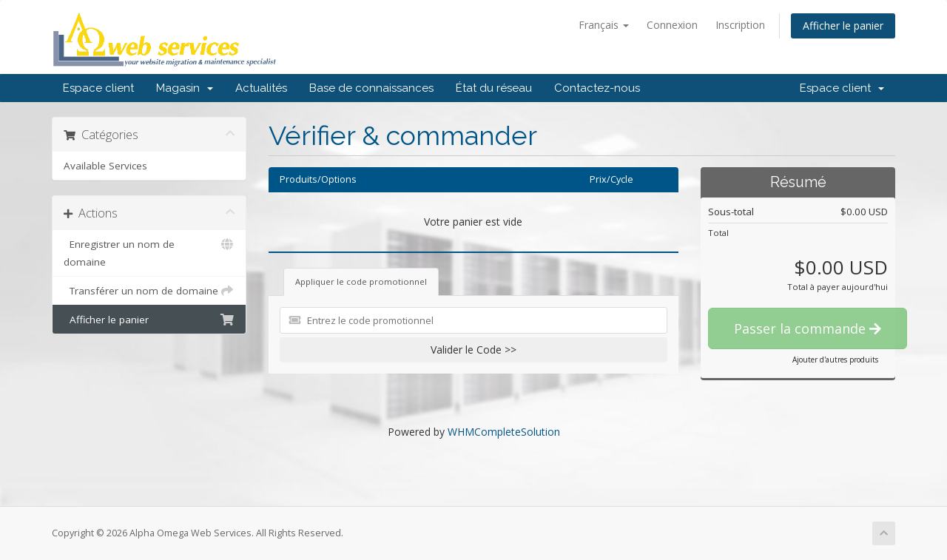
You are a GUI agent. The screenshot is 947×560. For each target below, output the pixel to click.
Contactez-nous (597, 88)
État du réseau (494, 88)
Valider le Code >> (473, 350)
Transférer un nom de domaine (149, 291)
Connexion (672, 25)
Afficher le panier (843, 26)
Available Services (105, 166)
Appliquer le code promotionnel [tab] (361, 281)
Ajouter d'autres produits (835, 360)
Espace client (98, 88)
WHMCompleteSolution (504, 432)
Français (604, 25)
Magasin (185, 88)
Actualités (261, 88)
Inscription (740, 25)
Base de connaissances (371, 88)
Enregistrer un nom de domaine (149, 252)
